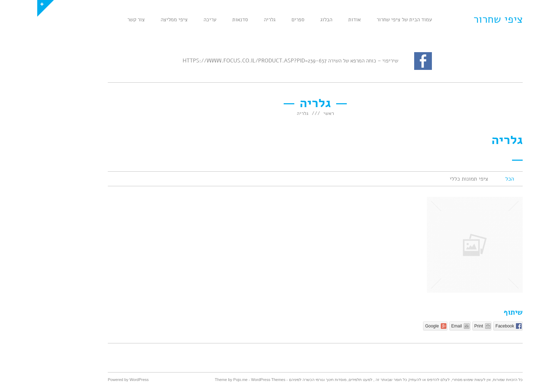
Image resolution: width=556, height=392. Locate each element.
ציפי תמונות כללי (432, 179)
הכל (472, 179)
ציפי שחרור (461, 19)
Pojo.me (203, 380)
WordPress (102, 380)
